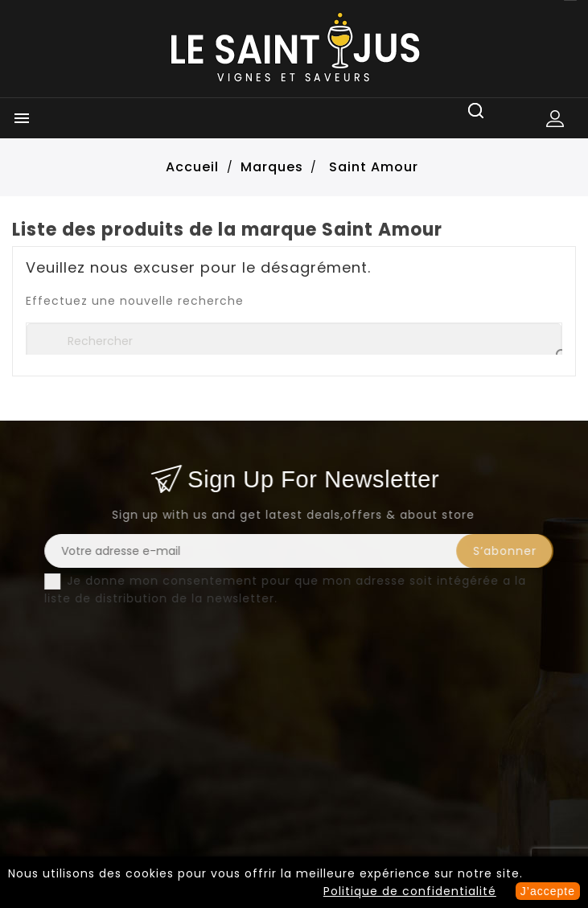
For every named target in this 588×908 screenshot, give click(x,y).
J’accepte (548, 891)
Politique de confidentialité (410, 891)
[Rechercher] (294, 341)
